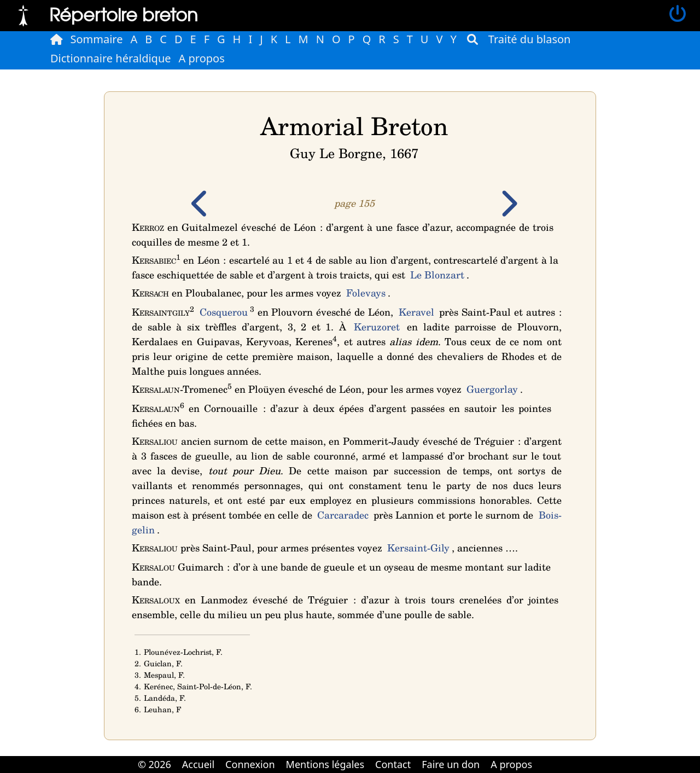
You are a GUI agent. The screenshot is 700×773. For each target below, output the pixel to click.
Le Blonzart (437, 275)
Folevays (366, 293)
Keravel (416, 312)
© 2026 (154, 764)
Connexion (250, 764)
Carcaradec (343, 515)
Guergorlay (492, 389)
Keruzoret (377, 327)
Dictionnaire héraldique (111, 58)
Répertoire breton (124, 14)
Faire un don (451, 764)
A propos (202, 58)
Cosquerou (224, 312)
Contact (393, 764)
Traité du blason (530, 39)
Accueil (198, 764)
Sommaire (97, 39)
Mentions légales (325, 764)
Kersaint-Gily (418, 548)
